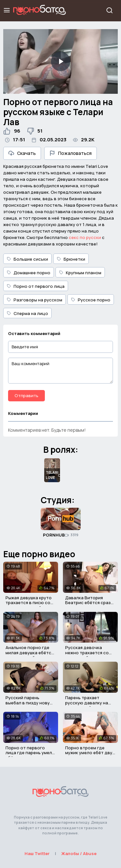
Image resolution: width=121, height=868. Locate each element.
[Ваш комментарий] (60, 371)
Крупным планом (80, 273)
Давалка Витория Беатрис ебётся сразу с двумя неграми (89, 603)
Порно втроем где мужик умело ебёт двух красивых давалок (90, 753)
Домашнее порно (29, 273)
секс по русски (85, 237)
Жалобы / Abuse (79, 853)
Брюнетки (71, 259)
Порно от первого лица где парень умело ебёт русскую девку (30, 753)
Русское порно (91, 300)
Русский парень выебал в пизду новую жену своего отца (29, 703)
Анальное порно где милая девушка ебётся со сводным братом (30, 652)
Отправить (26, 396)
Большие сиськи (27, 259)
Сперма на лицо (27, 313)
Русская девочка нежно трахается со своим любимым (87, 652)
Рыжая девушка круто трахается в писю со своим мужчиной (29, 603)
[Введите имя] (60, 347)
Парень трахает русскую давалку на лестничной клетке (87, 703)
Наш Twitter (37, 853)
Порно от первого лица (36, 286)
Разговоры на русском (35, 300)
